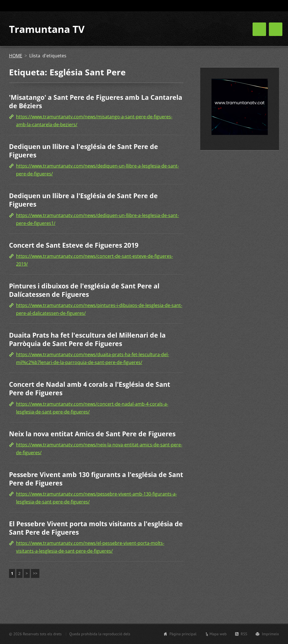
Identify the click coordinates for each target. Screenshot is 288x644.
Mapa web (218, 634)
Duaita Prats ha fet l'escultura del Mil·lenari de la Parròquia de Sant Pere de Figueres (87, 340)
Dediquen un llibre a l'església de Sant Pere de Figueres (84, 152)
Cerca (274, 6)
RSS (244, 634)
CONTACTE (263, 30)
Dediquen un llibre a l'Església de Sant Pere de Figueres (83, 201)
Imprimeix (270, 634)
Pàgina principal (183, 634)
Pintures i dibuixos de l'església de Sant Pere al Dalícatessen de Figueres (84, 291)
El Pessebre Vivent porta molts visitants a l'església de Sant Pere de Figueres (96, 529)
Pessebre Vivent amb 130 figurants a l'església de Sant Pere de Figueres (96, 480)
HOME (207, 30)
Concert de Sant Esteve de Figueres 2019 (74, 246)
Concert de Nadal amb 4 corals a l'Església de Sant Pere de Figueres (90, 390)
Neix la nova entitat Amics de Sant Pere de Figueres (92, 435)
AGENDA (233, 30)
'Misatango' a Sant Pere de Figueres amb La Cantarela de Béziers (96, 103)
